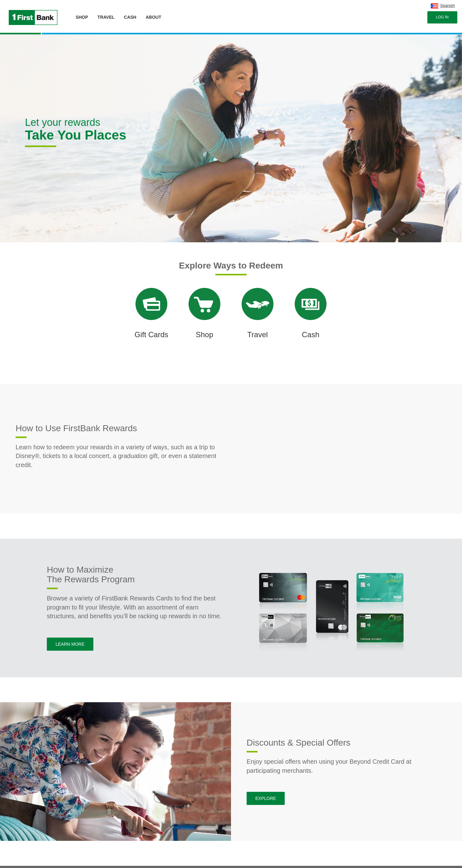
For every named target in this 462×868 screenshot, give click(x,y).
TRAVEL (106, 17)
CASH (130, 17)
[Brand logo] (32, 14)
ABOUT (154, 17)
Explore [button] (266, 798)
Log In (442, 17)
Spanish (447, 5)
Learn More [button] (70, 644)
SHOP (82, 17)
